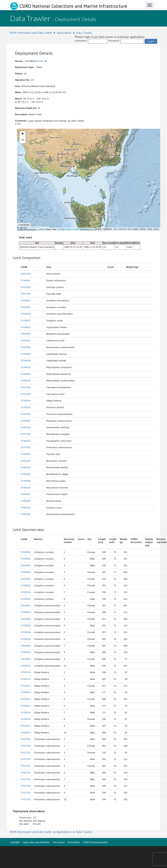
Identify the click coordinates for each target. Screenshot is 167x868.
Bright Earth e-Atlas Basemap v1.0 (77, 229)
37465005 (26, 481)
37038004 (26, 314)
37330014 (26, 401)
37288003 (26, 354)
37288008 (26, 361)
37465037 (26, 494)
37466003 (26, 501)
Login (151, 41)
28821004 (26, 274)
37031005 (26, 287)
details (40, 61)
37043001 (26, 341)
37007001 (26, 514)
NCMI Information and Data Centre (31, 33)
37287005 (26, 347)
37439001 (26, 454)
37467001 (26, 508)
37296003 (26, 374)
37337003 (26, 414)
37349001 (26, 421)
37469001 (26, 280)
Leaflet (41, 229)
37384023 (26, 441)
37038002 (26, 307)
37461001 (26, 461)
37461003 (26, 467)
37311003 (26, 394)
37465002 (26, 474)
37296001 (26, 367)
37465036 (26, 488)
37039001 (26, 334)
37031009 (26, 294)
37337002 (26, 407)
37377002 (26, 434)
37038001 (26, 301)
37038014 (26, 327)
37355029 (26, 427)
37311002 (26, 387)
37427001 (26, 447)
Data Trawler (84, 33)
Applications (64, 33)
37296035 (26, 381)
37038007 (26, 321)
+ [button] (23, 134)
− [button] (23, 140)
